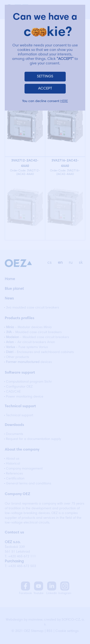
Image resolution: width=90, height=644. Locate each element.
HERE (64, 101)
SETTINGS (45, 76)
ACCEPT (45, 89)
